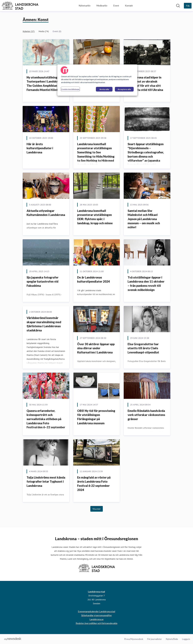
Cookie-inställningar (70, 89)
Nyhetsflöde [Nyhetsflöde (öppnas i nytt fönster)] (172, 639)
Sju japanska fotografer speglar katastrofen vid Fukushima (43, 281)
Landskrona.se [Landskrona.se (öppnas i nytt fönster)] (96, 619)
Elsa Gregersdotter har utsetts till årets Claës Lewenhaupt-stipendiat (143, 348)
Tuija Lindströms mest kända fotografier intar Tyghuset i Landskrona (46, 481)
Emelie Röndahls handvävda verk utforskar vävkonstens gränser (146, 415)
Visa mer (97, 509)
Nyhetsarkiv (85, 6)
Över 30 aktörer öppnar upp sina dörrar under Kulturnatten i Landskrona (96, 348)
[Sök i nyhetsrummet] (178, 6)
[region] (97, 80)
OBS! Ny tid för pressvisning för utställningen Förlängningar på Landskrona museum (96, 417)
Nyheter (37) (29, 31)
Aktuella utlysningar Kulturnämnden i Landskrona (46, 213)
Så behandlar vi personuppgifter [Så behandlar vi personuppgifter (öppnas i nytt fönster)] (97, 615)
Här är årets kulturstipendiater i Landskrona (40, 148)
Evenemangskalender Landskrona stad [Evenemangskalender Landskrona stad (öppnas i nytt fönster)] (96, 611)
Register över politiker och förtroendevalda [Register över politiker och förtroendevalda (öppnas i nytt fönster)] (96, 623)
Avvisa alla (104, 89)
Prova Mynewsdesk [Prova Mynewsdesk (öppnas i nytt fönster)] (134, 639)
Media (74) (44, 31)
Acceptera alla (124, 89)
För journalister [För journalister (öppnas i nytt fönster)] (154, 639)
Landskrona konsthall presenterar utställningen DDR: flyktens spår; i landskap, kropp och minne (95, 217)
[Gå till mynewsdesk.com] (13, 639)
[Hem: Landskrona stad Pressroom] (20, 6)
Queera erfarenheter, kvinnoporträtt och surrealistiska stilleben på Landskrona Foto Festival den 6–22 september (46, 419)
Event (116, 6)
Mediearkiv (102, 6)
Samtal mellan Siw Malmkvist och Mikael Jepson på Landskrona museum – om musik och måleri (144, 219)
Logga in (186, 639)
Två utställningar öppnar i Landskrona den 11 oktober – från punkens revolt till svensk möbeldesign (146, 284)
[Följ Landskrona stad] (188, 6)
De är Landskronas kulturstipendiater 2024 (93, 279)
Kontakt (129, 6)
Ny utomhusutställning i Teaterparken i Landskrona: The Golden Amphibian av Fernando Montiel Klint (45, 84)
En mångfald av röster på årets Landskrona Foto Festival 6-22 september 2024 (94, 484)
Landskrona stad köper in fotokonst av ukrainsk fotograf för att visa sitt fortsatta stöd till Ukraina (145, 84)
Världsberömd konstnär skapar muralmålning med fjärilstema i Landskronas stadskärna (44, 324)
